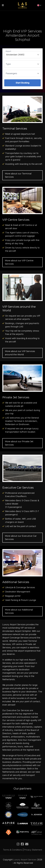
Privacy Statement (33, 850)
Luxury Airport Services (25, 860)
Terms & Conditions (13, 850)
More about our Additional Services (19, 611)
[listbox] (22, 55)
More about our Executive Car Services (21, 538)
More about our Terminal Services (18, 175)
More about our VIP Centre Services (19, 262)
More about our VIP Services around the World (20, 353)
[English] (39, 5)
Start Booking (22, 83)
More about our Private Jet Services (19, 443)
